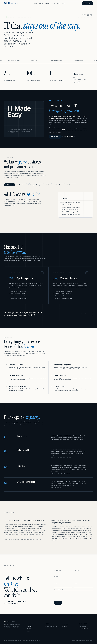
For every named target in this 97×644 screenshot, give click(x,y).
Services (41, 3)
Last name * (77, 570)
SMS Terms (64, 626)
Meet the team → (55, 137)
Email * (56, 583)
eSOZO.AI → (47, 624)
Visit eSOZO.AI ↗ (69, 137)
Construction (71, 185)
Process (53, 3)
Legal (49, 185)
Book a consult (88, 3)
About (59, 3)
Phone (75, 583)
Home (35, 3)
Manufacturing (22, 185)
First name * (57, 570)
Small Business (59, 185)
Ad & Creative (10, 185)
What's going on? (59, 589)
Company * (56, 577)
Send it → (58, 603)
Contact (64, 3)
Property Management (36, 185)
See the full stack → (86, 314)
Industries (47, 3)
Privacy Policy (65, 624)
